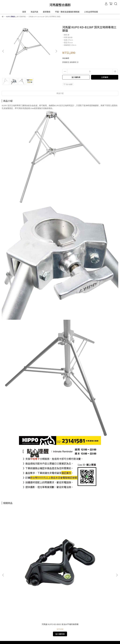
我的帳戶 (21, 576)
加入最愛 (68, 84)
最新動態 (47, 12)
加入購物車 (76, 77)
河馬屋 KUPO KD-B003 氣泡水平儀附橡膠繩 (23, 551)
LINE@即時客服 (91, 12)
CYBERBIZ (54, 638)
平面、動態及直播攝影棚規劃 (67, 12)
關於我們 (11, 576)
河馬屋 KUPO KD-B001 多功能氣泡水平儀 (97, 551)
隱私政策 (39, 576)
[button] (56, 51)
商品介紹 (60, 93)
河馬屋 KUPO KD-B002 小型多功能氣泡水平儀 (60, 551)
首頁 (24, 12)
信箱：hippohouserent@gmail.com (16, 587)
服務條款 (49, 576)
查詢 (3, 576)
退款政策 (30, 576)
